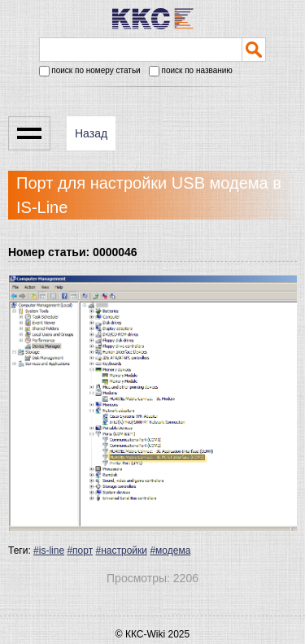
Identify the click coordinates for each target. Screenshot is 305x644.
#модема (170, 550)
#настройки (122, 550)
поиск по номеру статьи (90, 71)
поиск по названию (191, 71)
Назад (91, 133)
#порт (80, 550)
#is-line (49, 550)
